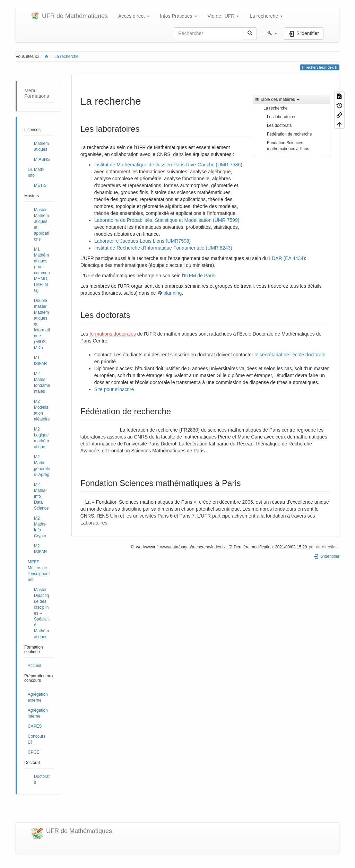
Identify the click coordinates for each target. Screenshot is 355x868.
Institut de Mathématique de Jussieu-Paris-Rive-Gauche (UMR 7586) (168, 165)
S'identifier (326, 556)
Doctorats (42, 779)
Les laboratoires (282, 117)
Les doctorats (279, 125)
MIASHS (42, 159)
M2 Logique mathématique (41, 438)
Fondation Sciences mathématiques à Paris (288, 146)
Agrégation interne (38, 713)
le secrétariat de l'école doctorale (290, 355)
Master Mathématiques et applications (42, 224)
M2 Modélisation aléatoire (42, 410)
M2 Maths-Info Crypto (40, 527)
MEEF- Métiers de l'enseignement (39, 571)
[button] (272, 33)
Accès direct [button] (134, 16)
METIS (40, 185)
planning (172, 293)
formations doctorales (113, 334)
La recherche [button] (266, 16)
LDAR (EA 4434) (287, 258)
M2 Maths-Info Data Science (41, 496)
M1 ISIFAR (41, 361)
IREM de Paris (199, 276)
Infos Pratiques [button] (178, 16)
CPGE (34, 752)
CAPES (35, 726)
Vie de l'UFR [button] (224, 16)
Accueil (34, 666)
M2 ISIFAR (41, 549)
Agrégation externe (38, 697)
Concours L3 (37, 739)
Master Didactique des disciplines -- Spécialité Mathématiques (42, 613)
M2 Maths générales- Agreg (42, 466)
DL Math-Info (36, 172)
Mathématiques (41, 146)
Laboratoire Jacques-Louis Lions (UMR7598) (143, 241)
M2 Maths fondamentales (42, 383)
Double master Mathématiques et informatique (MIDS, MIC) (42, 324)
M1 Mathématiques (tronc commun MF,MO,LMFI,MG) (42, 270)
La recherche (66, 57)
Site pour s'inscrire (114, 389)
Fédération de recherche (289, 134)
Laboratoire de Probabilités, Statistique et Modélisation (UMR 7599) (167, 220)
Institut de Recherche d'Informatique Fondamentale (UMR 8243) (163, 248)
